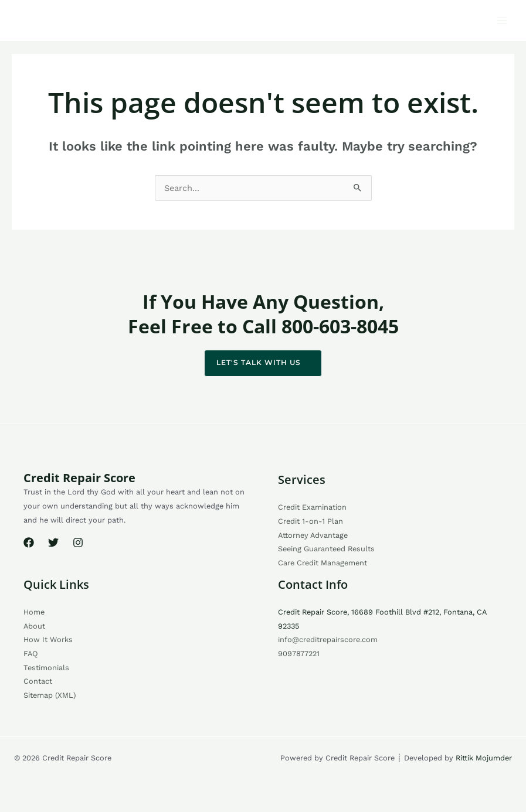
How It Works (48, 639)
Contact (38, 681)
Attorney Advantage (313, 535)
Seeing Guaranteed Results (326, 549)
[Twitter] (53, 543)
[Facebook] (29, 543)
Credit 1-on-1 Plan (310, 521)
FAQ (31, 654)
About (34, 626)
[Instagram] (78, 543)
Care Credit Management (323, 563)
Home (34, 612)
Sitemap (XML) (50, 695)
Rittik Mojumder (484, 758)
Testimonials (46, 668)
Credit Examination (312, 507)
